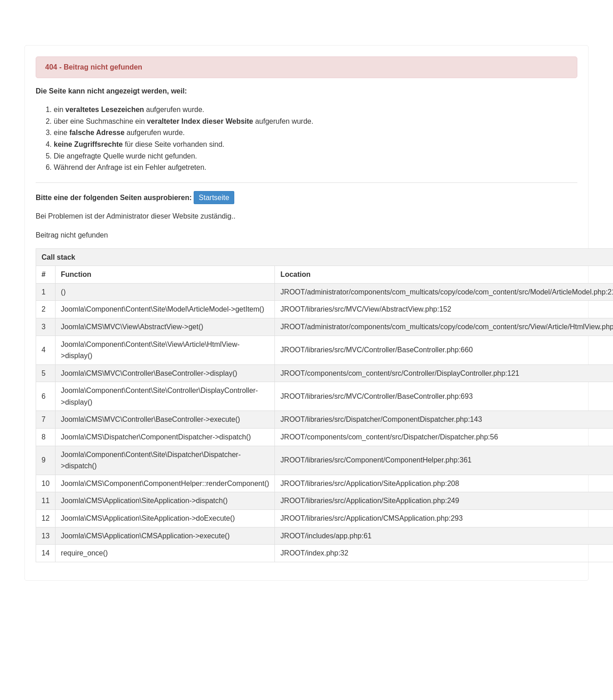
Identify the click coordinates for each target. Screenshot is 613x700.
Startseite (214, 198)
